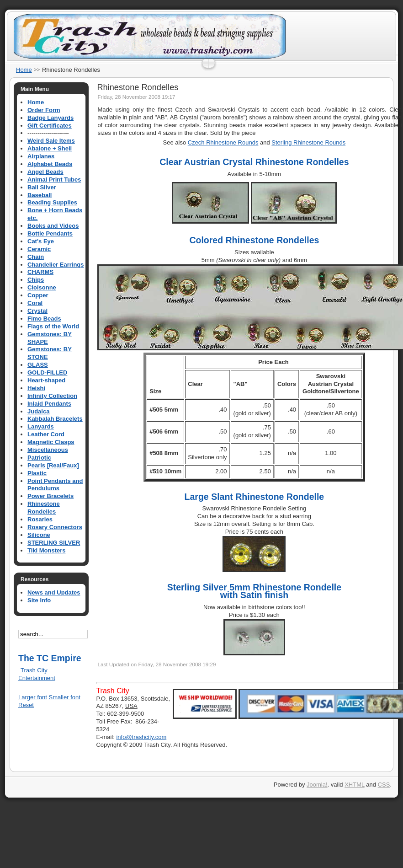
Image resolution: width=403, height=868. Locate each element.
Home (24, 70)
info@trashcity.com (141, 737)
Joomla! (317, 785)
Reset (26, 705)
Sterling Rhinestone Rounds (308, 142)
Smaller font (65, 697)
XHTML (355, 785)
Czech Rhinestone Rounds (223, 142)
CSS (384, 785)
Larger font (33, 697)
